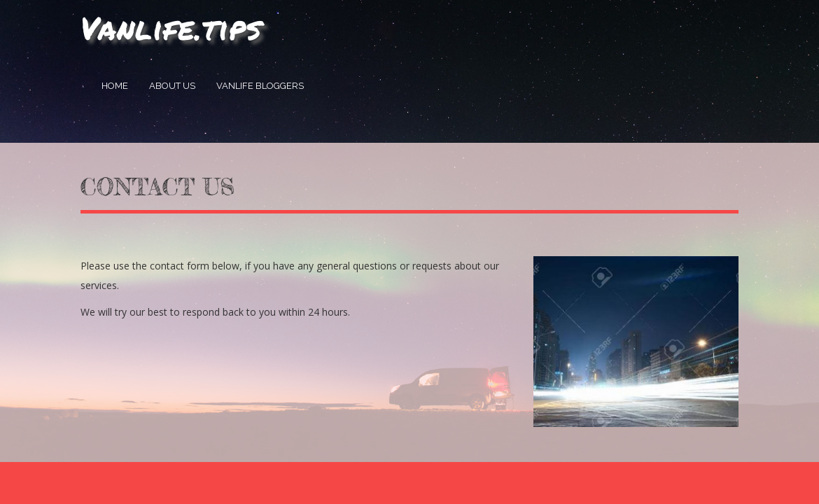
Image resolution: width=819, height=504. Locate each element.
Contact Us (157, 187)
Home (115, 86)
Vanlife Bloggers (260, 86)
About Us (172, 86)
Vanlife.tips (171, 27)
